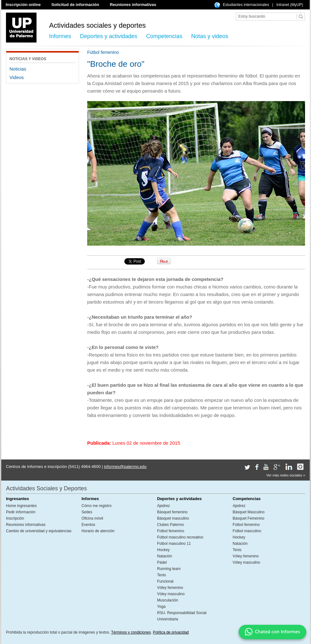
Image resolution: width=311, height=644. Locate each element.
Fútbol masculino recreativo (180, 537)
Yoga (161, 607)
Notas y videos (210, 36)
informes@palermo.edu (125, 467)
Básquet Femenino (249, 518)
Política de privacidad (171, 632)
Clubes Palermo (170, 525)
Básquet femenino (172, 512)
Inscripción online (23, 5)
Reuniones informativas (133, 5)
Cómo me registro (96, 506)
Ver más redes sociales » (286, 475)
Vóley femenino (170, 588)
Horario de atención (98, 531)
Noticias (18, 69)
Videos (17, 77)
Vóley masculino (171, 594)
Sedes (87, 512)
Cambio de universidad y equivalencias (39, 531)
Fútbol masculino (247, 531)
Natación (164, 556)
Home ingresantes (21, 506)
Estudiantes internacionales (246, 5)
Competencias (164, 36)
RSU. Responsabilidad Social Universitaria (182, 616)
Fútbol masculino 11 (174, 544)
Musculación (168, 600)
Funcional (165, 581)
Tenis (161, 575)
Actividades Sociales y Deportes (46, 488)
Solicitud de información (75, 5)
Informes (60, 36)
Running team (169, 569)
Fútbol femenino (171, 531)
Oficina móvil (92, 518)
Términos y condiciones (131, 632)
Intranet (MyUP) (290, 5)
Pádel (162, 562)
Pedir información (21, 512)
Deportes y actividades (109, 36)
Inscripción (15, 518)
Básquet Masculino (249, 512)
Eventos (88, 525)
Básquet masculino (173, 518)
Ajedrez (164, 506)
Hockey (163, 550)
